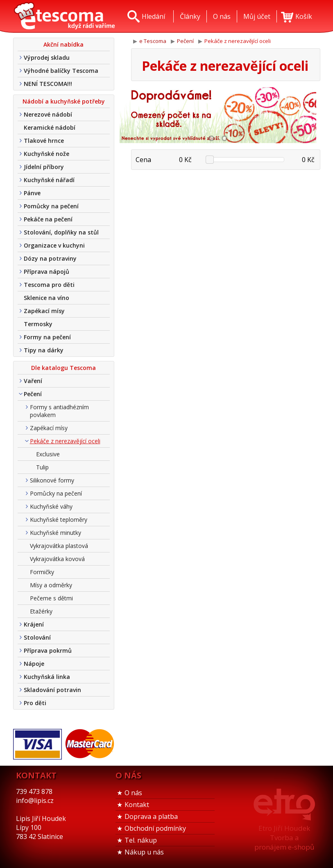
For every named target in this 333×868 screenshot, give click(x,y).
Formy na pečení (47, 337)
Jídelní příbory (44, 167)
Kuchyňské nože (46, 154)
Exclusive (48, 454)
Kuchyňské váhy (51, 506)
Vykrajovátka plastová (59, 546)
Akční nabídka (63, 44)
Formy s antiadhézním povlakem (59, 411)
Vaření (33, 381)
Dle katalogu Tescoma (63, 368)
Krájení (34, 624)
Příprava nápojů (46, 272)
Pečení (33, 394)
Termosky (38, 324)
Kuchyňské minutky (55, 533)
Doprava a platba (151, 816)
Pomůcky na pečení (51, 206)
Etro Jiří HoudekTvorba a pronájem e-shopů (284, 838)
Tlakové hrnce (44, 141)
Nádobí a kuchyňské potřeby (64, 101)
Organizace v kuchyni (54, 245)
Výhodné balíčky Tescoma (61, 71)
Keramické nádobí (50, 127)
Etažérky (41, 611)
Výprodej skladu (47, 57)
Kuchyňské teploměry (59, 520)
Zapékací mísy (44, 311)
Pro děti (35, 703)
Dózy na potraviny (50, 258)
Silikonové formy (52, 480)
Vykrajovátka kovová (57, 559)
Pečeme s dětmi (51, 598)
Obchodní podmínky (155, 828)
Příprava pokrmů (48, 650)
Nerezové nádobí (48, 114)
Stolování (37, 637)
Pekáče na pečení (48, 219)
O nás (133, 793)
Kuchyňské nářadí (49, 180)
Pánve (32, 193)
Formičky (42, 572)
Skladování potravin (52, 690)
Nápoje (34, 664)
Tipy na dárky (44, 350)
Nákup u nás (144, 852)
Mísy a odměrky (51, 585)
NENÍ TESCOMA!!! (48, 84)
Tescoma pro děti (49, 285)
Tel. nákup (141, 840)
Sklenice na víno (46, 298)
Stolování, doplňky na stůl (61, 232)
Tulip (42, 467)
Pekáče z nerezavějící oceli (65, 441)
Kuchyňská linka (47, 677)
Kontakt (137, 805)
